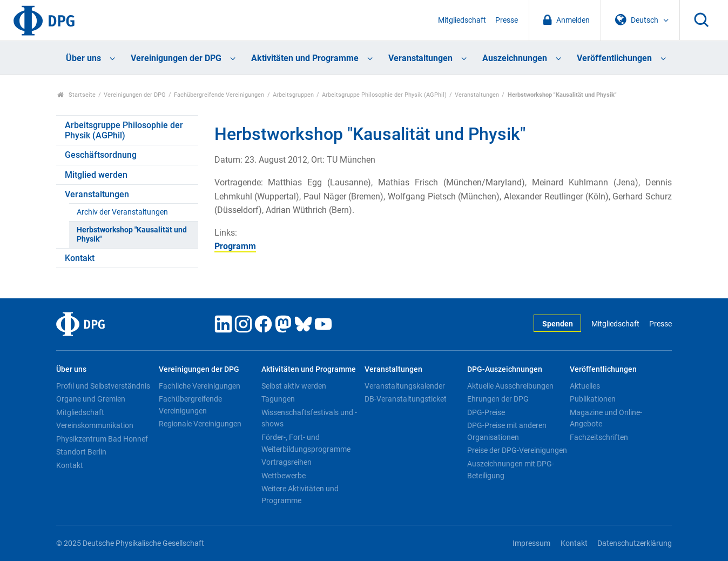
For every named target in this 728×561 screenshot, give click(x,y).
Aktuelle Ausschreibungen (510, 386)
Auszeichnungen (515, 58)
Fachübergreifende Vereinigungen (219, 95)
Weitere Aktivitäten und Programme (300, 495)
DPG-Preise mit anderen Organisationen (507, 431)
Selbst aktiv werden (294, 386)
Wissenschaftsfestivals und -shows (309, 418)
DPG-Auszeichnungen (505, 369)
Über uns (83, 58)
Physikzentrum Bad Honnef (102, 439)
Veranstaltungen (420, 58)
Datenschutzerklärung (635, 543)
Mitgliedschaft (462, 20)
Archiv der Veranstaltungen (122, 212)
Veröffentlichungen (614, 58)
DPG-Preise (486, 412)
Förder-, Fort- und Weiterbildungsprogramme (306, 443)
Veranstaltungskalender (405, 386)
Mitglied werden (96, 175)
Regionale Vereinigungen (200, 424)
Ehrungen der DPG (498, 399)
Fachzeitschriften (599, 437)
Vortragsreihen (287, 462)
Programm (235, 246)
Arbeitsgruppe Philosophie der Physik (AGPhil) (384, 95)
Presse (507, 20)
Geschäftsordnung (101, 155)
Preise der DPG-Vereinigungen (517, 450)
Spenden (558, 324)
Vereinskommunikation (95, 425)
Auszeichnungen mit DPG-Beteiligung (511, 470)
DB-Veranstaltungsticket (406, 399)
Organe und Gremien (91, 399)
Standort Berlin (81, 452)
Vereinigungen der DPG (176, 58)
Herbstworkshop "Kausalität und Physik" (132, 235)
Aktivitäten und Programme (305, 58)
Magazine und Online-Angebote (606, 418)
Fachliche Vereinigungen (200, 386)
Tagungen (278, 399)
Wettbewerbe (284, 476)
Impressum (531, 543)
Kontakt (80, 258)
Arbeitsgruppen (293, 95)
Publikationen (593, 399)
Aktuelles (585, 386)
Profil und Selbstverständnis (103, 386)
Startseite (76, 95)
